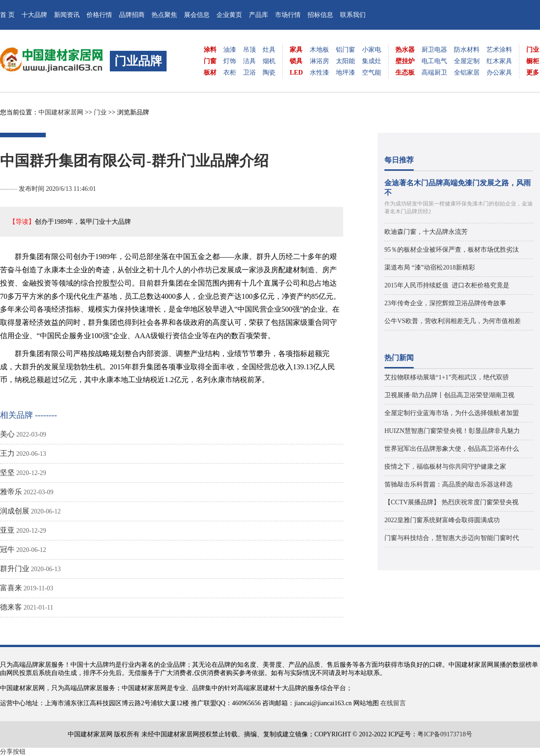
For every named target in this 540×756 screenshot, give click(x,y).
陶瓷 (269, 73)
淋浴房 (319, 61)
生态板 (405, 73)
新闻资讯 (67, 15)
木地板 (319, 50)
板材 (210, 73)
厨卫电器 (434, 50)
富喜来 (11, 588)
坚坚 (7, 472)
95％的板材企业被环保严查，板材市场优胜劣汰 (452, 250)
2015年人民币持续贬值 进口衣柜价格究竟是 (447, 285)
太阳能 (346, 61)
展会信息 (197, 15)
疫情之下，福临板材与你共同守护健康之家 (445, 467)
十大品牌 (34, 15)
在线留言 (393, 703)
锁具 (296, 61)
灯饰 (230, 61)
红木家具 (499, 61)
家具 (296, 50)
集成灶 (372, 61)
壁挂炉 (405, 61)
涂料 (210, 50)
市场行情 (288, 15)
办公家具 (499, 73)
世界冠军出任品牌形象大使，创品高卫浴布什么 (452, 449)
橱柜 (533, 61)
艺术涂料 (499, 50)
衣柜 (230, 73)
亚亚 (7, 530)
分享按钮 (13, 752)
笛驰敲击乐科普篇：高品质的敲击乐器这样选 (448, 484)
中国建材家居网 (61, 112)
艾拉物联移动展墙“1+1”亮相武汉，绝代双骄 (447, 377)
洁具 (249, 61)
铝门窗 (346, 50)
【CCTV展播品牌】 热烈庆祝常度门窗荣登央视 (451, 502)
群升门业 (15, 569)
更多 (533, 73)
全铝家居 (467, 73)
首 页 (7, 15)
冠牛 (7, 549)
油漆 (230, 50)
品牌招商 (132, 15)
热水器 (405, 50)
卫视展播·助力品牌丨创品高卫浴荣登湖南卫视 (449, 395)
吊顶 (249, 50)
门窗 (210, 61)
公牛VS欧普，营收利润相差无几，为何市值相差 (453, 321)
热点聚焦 (164, 15)
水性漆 (319, 73)
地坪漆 (346, 73)
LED (296, 73)
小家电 (372, 50)
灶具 (269, 50)
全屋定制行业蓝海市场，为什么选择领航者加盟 (452, 413)
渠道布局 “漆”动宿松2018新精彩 (430, 267)
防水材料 (467, 50)
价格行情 (99, 15)
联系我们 (353, 15)
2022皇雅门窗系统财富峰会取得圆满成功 (442, 520)
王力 (7, 453)
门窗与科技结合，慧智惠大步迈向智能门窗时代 (452, 538)
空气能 (372, 73)
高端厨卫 (434, 73)
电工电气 (434, 61)
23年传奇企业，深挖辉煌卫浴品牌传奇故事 (445, 303)
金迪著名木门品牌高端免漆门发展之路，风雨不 (458, 188)
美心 (7, 434)
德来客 (11, 607)
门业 (533, 50)
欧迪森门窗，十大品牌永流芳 (426, 232)
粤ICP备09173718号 (445, 734)
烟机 (269, 61)
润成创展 (15, 511)
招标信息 (320, 15)
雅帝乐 (11, 492)
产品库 (259, 15)
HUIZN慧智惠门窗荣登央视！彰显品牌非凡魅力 (452, 431)
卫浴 (249, 73)
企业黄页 (229, 15)
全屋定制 (467, 61)
